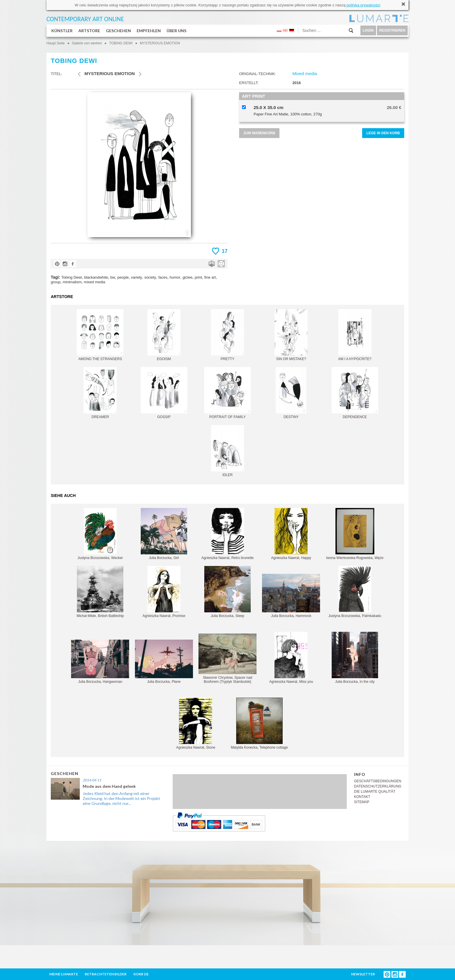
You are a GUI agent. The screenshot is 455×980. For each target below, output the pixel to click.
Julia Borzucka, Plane (164, 662)
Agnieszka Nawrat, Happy (291, 534)
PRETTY (228, 335)
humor (175, 277)
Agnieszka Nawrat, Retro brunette (228, 534)
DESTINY (291, 393)
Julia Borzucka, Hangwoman (100, 662)
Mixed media (305, 73)
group (56, 282)
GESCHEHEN (118, 31)
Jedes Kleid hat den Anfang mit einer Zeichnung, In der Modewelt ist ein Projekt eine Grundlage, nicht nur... (121, 798)
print (198, 277)
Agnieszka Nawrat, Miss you (291, 658)
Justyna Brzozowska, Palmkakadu (355, 592)
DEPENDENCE (355, 393)
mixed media (95, 282)
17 (225, 251)
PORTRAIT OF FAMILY (228, 393)
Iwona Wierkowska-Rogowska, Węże (355, 534)
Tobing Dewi (72, 277)
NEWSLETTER (363, 974)
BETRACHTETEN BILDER (106, 974)
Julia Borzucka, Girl (164, 534)
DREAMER (100, 393)
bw (113, 277)
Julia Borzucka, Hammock (291, 596)
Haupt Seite (56, 43)
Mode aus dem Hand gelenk (109, 786)
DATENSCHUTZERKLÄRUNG (378, 786)
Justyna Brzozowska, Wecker (100, 534)
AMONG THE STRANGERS (100, 335)
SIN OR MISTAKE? (291, 335)
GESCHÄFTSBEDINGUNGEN (378, 781)
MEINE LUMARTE (64, 974)
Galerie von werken (87, 43)
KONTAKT (362, 797)
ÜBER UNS (176, 31)
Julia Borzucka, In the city (355, 658)
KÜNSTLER (62, 31)
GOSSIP (164, 393)
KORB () (141, 974)
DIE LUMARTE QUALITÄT (375, 792)
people (123, 277)
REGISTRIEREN (392, 30)
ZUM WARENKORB (259, 133)
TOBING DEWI (121, 43)
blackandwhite (96, 277)
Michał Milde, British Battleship (100, 592)
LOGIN (368, 30)
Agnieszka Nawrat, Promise (164, 592)
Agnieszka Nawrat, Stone (196, 724)
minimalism (72, 282)
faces (163, 277)
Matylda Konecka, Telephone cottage (259, 724)
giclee (187, 277)
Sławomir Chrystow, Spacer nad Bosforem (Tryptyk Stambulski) (228, 659)
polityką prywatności (363, 5)
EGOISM (164, 335)
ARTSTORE (89, 31)
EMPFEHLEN (149, 31)
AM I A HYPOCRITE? (355, 335)
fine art (210, 277)
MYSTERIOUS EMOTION (160, 43)
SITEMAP (362, 802)
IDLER (228, 451)
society (150, 277)
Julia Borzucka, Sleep (228, 592)
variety (136, 277)
